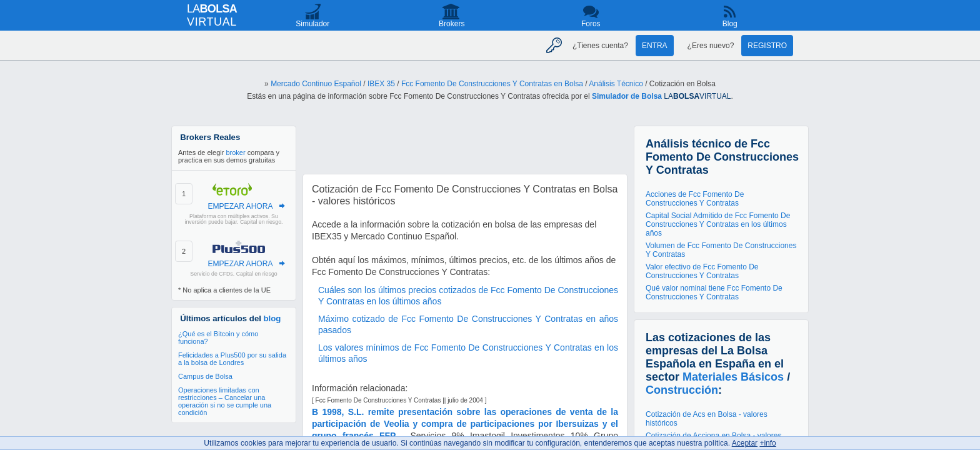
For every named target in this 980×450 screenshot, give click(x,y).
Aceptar (745, 443)
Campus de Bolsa (205, 376)
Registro (767, 46)
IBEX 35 (381, 84)
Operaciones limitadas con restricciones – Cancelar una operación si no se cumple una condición (225, 401)
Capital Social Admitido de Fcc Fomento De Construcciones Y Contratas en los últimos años (718, 224)
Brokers (452, 24)
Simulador (312, 24)
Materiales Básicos (733, 377)
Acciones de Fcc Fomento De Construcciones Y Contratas (695, 199)
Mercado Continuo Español (316, 84)
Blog (730, 24)
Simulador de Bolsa (627, 96)
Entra (655, 46)
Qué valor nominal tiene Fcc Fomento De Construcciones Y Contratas (714, 292)
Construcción (682, 390)
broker (235, 152)
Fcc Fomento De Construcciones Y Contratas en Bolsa (492, 84)
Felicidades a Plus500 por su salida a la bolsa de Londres (232, 359)
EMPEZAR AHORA (240, 206)
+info (767, 443)
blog (272, 318)
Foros (591, 24)
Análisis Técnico (616, 84)
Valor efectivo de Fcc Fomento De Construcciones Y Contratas (702, 271)
